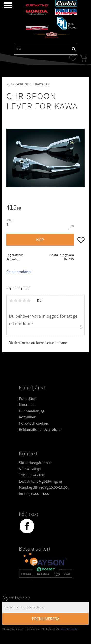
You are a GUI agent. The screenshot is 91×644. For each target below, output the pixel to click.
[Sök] (74, 49)
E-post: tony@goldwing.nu (41, 481)
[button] (4, 5)
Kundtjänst (28, 398)
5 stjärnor (29, 300)
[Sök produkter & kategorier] (42, 49)
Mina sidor (28, 404)
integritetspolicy (69, 629)
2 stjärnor (16, 300)
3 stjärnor (20, 300)
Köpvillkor (27, 417)
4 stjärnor (24, 300)
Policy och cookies (34, 423)
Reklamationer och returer (41, 429)
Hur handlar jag (32, 411)
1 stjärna (11, 300)
